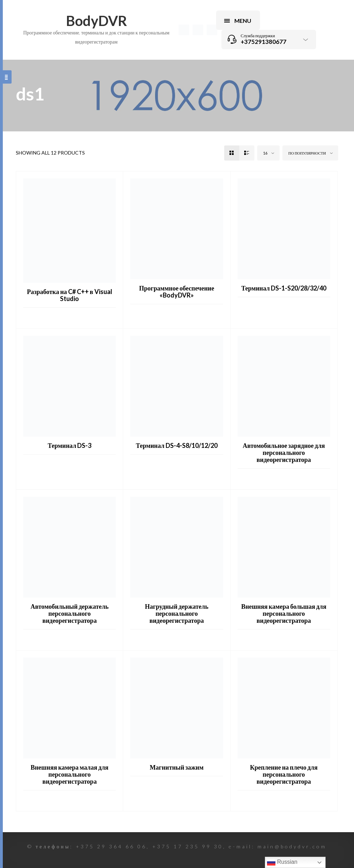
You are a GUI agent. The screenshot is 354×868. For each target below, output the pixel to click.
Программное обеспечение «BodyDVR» (177, 292)
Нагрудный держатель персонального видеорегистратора (177, 613)
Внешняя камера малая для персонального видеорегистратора (69, 774)
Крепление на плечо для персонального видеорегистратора (284, 774)
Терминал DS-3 (69, 445)
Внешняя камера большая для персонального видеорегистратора (284, 613)
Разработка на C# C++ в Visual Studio (70, 295)
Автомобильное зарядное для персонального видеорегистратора (284, 452)
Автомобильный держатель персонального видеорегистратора (69, 613)
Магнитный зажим (177, 767)
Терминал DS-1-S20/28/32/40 (284, 288)
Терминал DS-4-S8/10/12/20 (176, 445)
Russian (282, 862)
